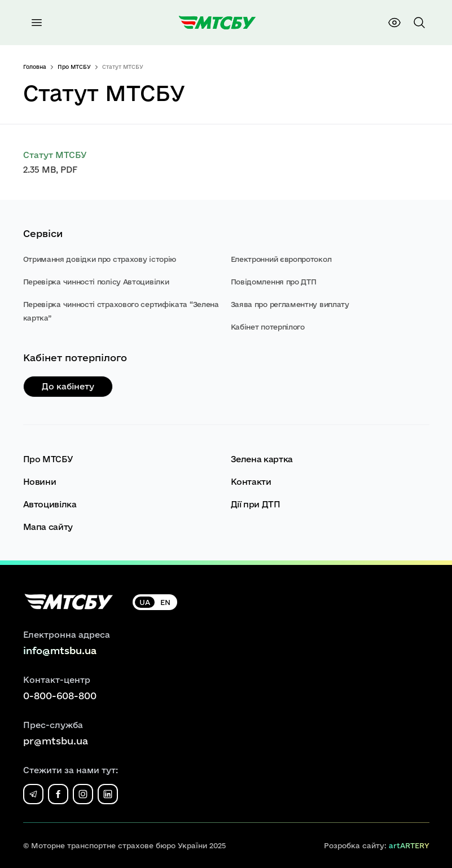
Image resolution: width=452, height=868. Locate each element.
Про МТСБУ (74, 67)
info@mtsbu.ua (60, 650)
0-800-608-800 (60, 696)
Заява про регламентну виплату (290, 304)
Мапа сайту (48, 527)
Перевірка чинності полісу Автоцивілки (96, 282)
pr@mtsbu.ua (56, 741)
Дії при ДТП (256, 504)
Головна (35, 67)
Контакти (251, 482)
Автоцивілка (50, 504)
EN (165, 602)
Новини (40, 482)
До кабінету (68, 386)
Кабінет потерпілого (268, 327)
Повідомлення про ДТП (274, 282)
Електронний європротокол (281, 259)
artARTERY (409, 845)
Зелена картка (262, 459)
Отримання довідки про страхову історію (100, 259)
